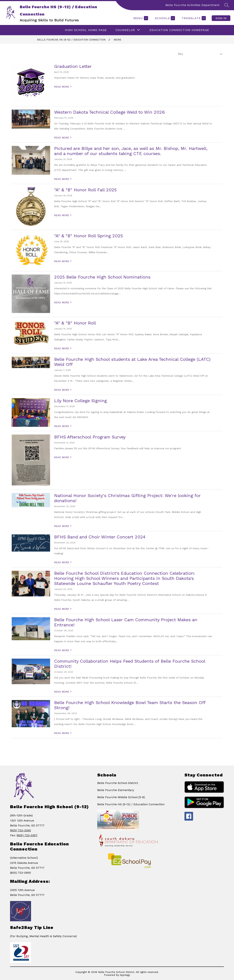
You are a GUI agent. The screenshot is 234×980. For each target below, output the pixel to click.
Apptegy (125, 975)
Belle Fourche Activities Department (193, 5)
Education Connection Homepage (179, 30)
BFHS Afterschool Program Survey (90, 437)
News (117, 40)
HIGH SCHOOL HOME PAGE (86, 30)
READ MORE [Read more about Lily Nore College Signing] (63, 426)
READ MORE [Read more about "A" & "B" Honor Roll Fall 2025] (63, 215)
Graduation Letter (73, 66)
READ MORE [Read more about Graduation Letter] (63, 87)
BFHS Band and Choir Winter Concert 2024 (100, 537)
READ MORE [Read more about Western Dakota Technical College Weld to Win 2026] (63, 138)
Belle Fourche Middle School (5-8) (121, 797)
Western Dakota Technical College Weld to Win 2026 (109, 112)
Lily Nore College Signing (80, 401)
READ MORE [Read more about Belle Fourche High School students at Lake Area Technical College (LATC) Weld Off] (63, 390)
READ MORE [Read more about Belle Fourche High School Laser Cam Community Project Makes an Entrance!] (63, 650)
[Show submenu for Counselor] (125, 30)
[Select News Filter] (199, 54)
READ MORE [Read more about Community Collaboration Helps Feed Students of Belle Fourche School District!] (63, 692)
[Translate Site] (193, 18)
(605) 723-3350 (20, 830)
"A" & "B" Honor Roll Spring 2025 (88, 236)
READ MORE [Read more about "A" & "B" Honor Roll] (63, 348)
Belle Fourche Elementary (116, 790)
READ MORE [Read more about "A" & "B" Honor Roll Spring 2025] (63, 261)
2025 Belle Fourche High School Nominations (102, 277)
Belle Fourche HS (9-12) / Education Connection (71, 40)
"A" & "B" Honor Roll (75, 323)
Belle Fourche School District (118, 783)
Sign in (221, 18)
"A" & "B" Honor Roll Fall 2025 (85, 190)
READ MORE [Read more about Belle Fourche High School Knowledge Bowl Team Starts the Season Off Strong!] (63, 733)
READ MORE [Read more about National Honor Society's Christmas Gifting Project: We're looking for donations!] (63, 526)
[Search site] (227, 5)
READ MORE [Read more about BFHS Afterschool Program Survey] (63, 457)
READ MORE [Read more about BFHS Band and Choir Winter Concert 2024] (63, 562)
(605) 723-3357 (27, 835)
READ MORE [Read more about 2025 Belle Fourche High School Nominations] (63, 302)
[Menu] (140, 18)
